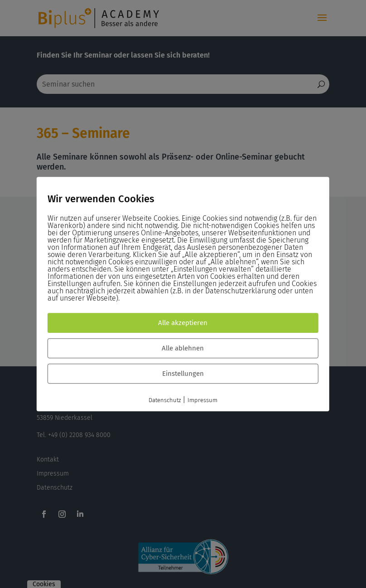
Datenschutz (165, 400)
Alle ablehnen (183, 348)
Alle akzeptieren (183, 323)
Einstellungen (183, 374)
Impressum (202, 400)
